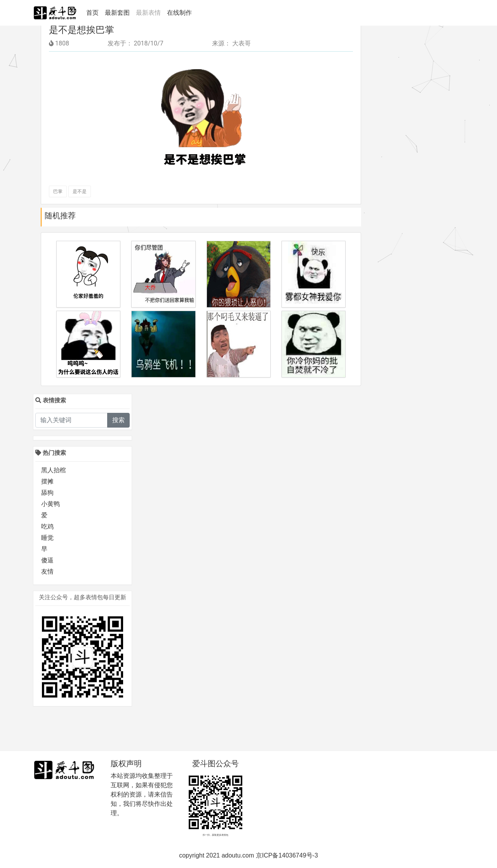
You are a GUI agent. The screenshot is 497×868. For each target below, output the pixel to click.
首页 (94, 12)
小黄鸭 (50, 504)
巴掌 (58, 191)
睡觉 (47, 538)
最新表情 (148, 13)
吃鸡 (47, 526)
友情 (47, 571)
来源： (221, 43)
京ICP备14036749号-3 (287, 855)
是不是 (80, 191)
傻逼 (47, 560)
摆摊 (47, 481)
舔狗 (47, 493)
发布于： (120, 43)
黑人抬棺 (54, 470)
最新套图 (117, 13)
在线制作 (179, 13)
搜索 (118, 420)
